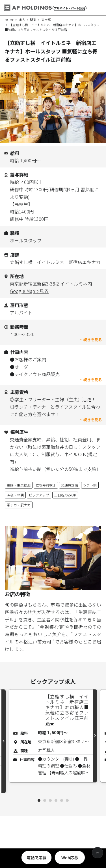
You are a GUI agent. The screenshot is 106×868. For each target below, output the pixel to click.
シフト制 (90, 485)
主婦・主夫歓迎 (19, 485)
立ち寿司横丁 (46, 485)
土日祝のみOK (65, 495)
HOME (9, 20)
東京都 (46, 20)
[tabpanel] (53, 736)
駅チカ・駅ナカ (19, 505)
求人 (22, 20)
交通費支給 (70, 485)
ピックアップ (39, 495)
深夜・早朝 (15, 495)
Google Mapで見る (29, 291)
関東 (33, 20)
